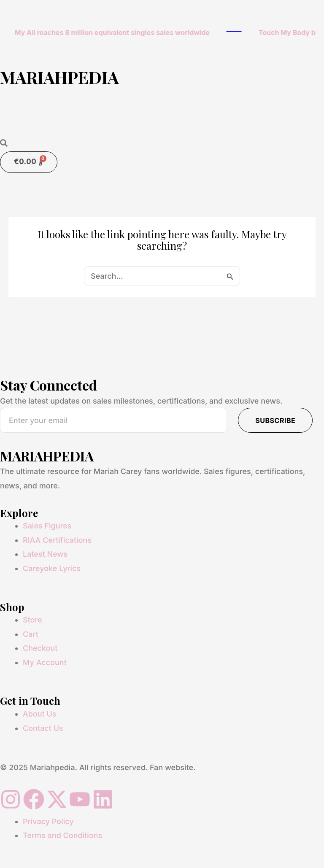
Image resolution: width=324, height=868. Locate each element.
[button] (162, 119)
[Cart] (29, 162)
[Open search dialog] (4, 144)
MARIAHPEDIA (59, 77)
